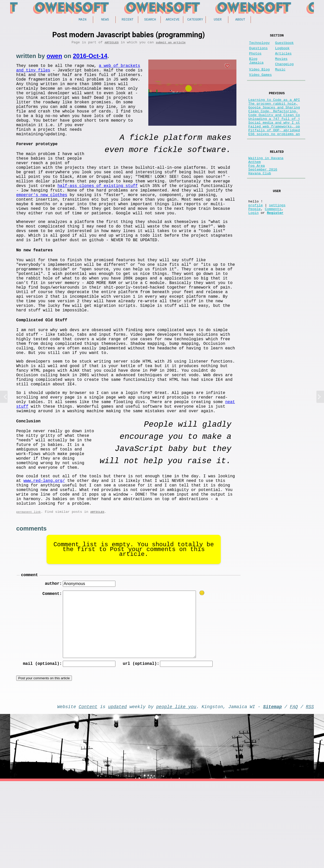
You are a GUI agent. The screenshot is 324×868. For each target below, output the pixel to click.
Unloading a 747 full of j (274, 134)
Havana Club (260, 198)
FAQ (294, 792)
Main (82, 20)
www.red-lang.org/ (44, 557)
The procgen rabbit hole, (273, 115)
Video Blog (259, 77)
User (218, 20)
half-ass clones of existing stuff (56, 207)
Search (150, 20)
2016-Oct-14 (90, 58)
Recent (128, 20)
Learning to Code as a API (274, 110)
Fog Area (257, 189)
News (105, 20)
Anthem (255, 184)
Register (275, 244)
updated (117, 792)
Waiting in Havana (266, 179)
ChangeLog (284, 70)
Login (254, 244)
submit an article (171, 44)
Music (280, 77)
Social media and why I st (274, 139)
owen (54, 58)
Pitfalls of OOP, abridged (274, 148)
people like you (176, 792)
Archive (173, 20)
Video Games (260, 83)
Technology (259, 45)
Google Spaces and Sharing (274, 119)
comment (29, 658)
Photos (255, 58)
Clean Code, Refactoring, (273, 124)
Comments (273, 239)
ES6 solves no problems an (274, 153)
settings (277, 234)
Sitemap (272, 792)
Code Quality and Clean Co (274, 129)
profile (256, 234)
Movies (281, 64)
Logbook (282, 51)
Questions (258, 51)
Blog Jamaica (256, 66)
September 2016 (263, 193)
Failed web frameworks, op (274, 144)
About (240, 20)
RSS (310, 792)
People (255, 239)
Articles (112, 44)
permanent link (28, 594)
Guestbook (284, 45)
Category (195, 20)
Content (88, 792)
